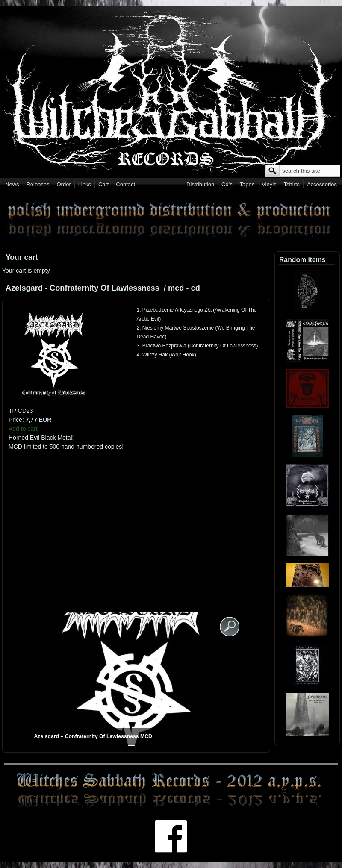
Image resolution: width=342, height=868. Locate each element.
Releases (38, 184)
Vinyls (269, 184)
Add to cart (23, 429)
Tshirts (292, 184)
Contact (125, 184)
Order (64, 184)
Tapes (247, 184)
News (12, 184)
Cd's (227, 184)
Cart (104, 184)
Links (85, 184)
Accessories (322, 184)
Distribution (200, 184)
